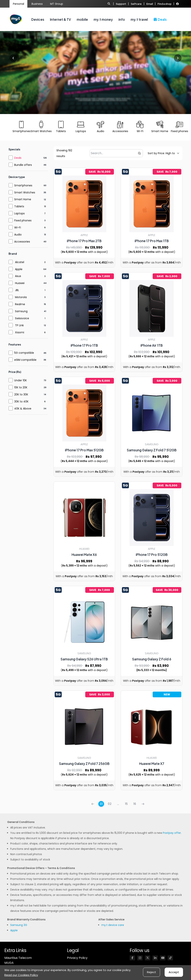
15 (126, 804)
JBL (17, 290)
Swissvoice (22, 318)
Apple (19, 269)
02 (110, 804)
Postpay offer (172, 833)
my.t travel (139, 19)
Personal (19, 4)
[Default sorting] (161, 153)
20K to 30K (21, 394)
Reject (152, 972)
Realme (20, 304)
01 (101, 804)
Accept (174, 972)
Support (121, 4)
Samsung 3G (19, 925)
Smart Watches (25, 192)
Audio (18, 235)
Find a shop (165, 4)
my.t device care (113, 925)
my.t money (103, 19)
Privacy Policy (77, 958)
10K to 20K (21, 387)
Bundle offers (23, 165)
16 (135, 804)
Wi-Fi (18, 227)
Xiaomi (20, 332)
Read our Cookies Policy (21, 975)
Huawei (20, 283)
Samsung (21, 311)
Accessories (22, 242)
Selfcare (136, 4)
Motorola (21, 297)
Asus (18, 276)
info (122, 19)
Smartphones (23, 185)
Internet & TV (60, 19)
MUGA (9, 963)
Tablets (19, 206)
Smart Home (23, 199)
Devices (38, 19)
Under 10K (21, 380)
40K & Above (23, 409)
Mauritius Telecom (18, 958)
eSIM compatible (25, 360)
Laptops (19, 213)
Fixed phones (23, 220)
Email (150, 4)
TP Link (19, 325)
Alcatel (20, 262)
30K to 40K (21, 401)
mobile (82, 19)
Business (37, 4)
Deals (160, 19)
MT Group (57, 4)
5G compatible (24, 353)
